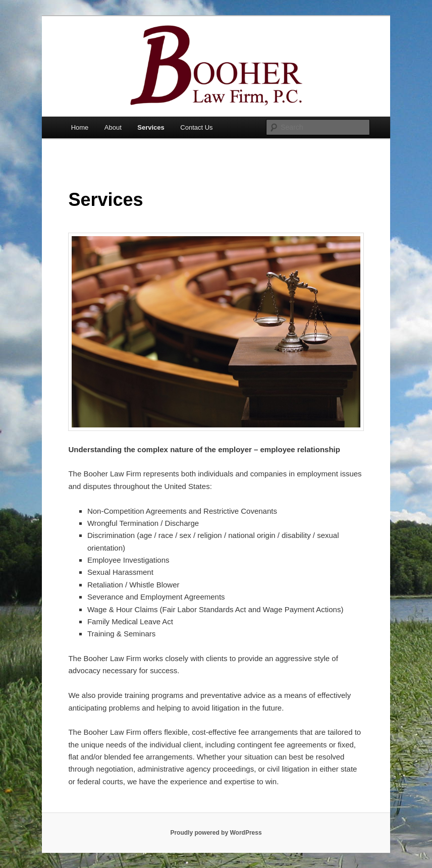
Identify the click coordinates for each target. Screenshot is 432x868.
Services (151, 127)
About (113, 127)
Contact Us (196, 127)
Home (80, 127)
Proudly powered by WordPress (216, 833)
